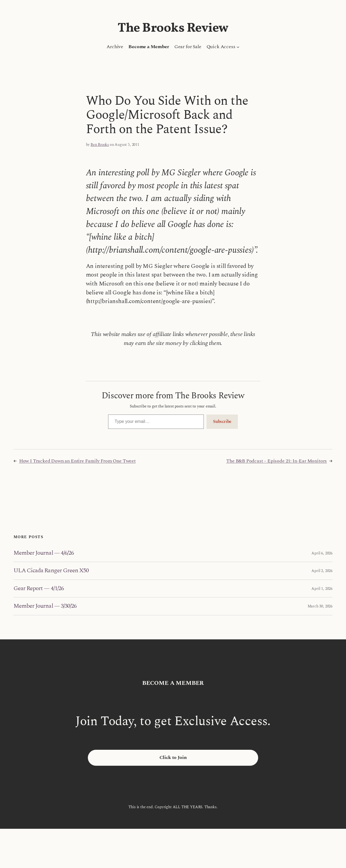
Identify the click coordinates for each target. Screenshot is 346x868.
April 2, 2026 (322, 571)
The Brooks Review (173, 28)
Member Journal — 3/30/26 (45, 606)
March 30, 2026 (320, 606)
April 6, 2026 (322, 553)
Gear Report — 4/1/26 (39, 588)
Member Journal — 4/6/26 (44, 553)
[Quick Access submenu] (238, 47)
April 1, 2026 (322, 589)
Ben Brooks (100, 145)
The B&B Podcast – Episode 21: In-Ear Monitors (277, 461)
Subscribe (222, 422)
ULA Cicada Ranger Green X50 (51, 571)
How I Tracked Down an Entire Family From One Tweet (77, 461)
